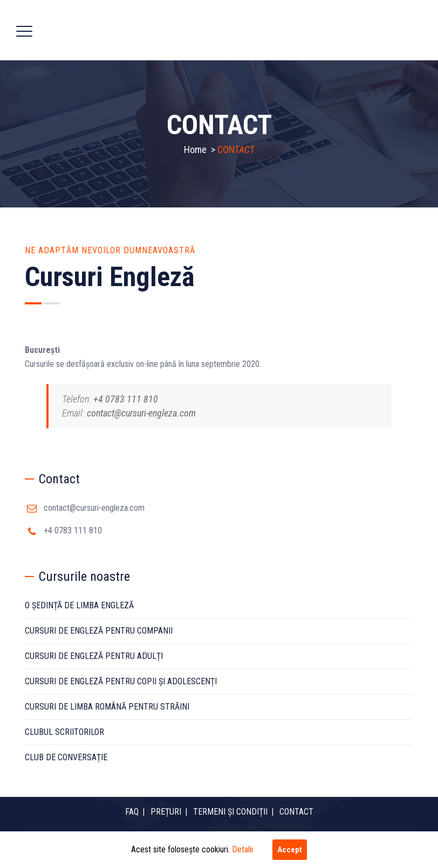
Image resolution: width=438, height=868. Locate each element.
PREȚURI (166, 812)
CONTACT (296, 812)
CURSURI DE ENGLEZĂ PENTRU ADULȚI (94, 656)
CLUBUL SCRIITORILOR (64, 732)
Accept (290, 850)
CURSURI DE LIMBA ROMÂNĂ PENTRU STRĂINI (107, 707)
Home (195, 150)
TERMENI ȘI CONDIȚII (230, 812)
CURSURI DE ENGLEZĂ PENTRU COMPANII (99, 631)
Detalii (242, 849)
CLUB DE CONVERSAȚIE (66, 757)
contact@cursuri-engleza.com (94, 508)
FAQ (132, 812)
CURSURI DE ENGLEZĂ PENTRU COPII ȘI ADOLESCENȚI (121, 681)
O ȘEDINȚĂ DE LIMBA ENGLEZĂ (79, 605)
